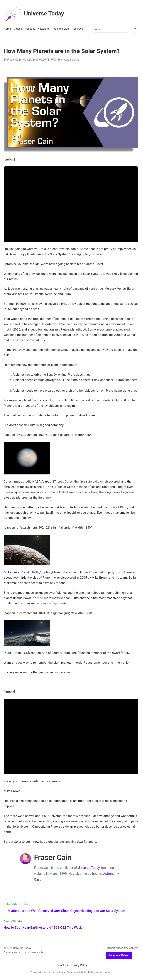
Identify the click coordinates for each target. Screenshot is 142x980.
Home (7, 29)
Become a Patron (119, 955)
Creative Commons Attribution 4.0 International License (85, 972)
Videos (18, 29)
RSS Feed (78, 29)
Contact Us (61, 965)
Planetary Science (69, 60)
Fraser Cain (14, 60)
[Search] (135, 29)
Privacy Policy (79, 965)
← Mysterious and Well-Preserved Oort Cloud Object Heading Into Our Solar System (64, 911)
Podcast (30, 29)
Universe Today (34, 14)
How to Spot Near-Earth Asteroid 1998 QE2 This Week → (45, 928)
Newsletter (44, 29)
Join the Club (61, 29)
